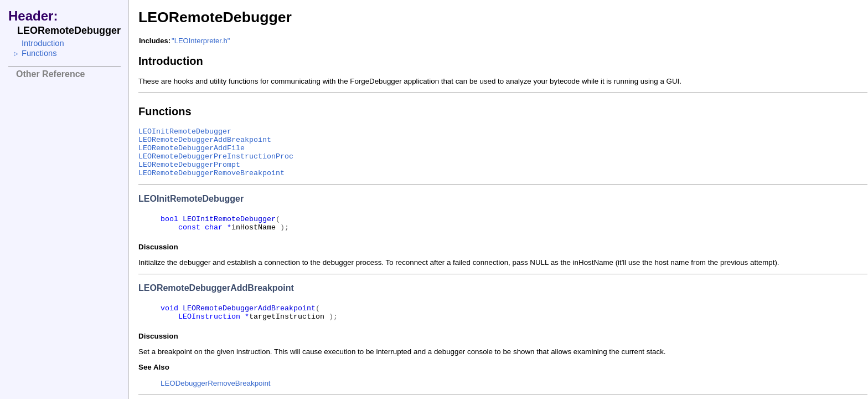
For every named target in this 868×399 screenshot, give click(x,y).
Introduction (43, 43)
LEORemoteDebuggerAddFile (192, 148)
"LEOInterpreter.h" (201, 41)
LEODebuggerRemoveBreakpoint (216, 383)
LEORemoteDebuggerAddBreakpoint (205, 140)
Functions (39, 53)
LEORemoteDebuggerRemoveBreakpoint (211, 173)
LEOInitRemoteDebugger (185, 132)
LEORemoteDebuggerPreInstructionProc (216, 157)
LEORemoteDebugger (215, 17)
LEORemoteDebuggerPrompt (189, 165)
